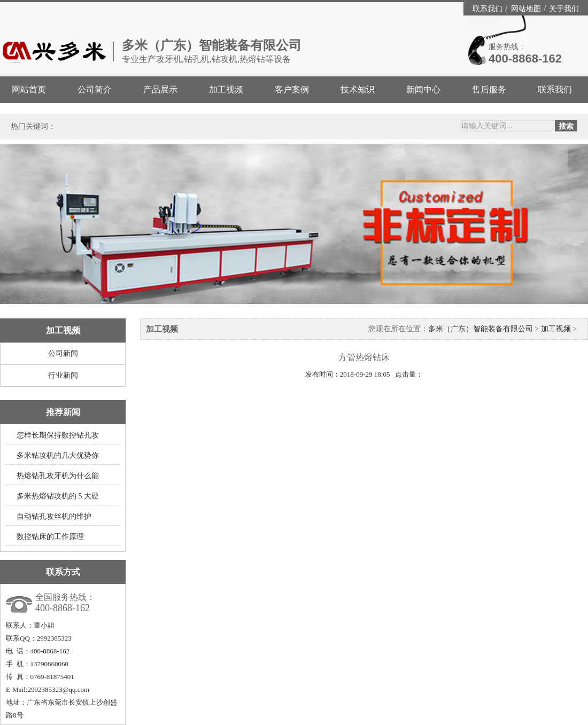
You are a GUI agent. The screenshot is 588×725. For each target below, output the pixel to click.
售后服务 (489, 89)
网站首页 (29, 89)
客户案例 (292, 89)
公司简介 (95, 89)
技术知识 (358, 89)
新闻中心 (423, 89)
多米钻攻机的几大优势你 (58, 455)
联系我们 (489, 9)
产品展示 (160, 89)
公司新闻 (63, 353)
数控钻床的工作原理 (50, 537)
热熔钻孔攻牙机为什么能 (58, 476)
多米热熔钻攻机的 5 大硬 (58, 496)
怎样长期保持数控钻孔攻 (58, 435)
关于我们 (564, 9)
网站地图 (527, 9)
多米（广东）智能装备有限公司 (481, 329)
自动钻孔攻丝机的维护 (54, 516)
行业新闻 (63, 375)
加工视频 (226, 89)
